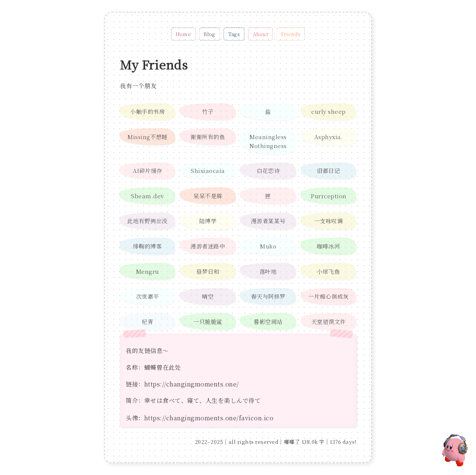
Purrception (329, 196)
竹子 (208, 111)
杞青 (147, 322)
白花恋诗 (268, 171)
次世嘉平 (148, 296)
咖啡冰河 (328, 246)
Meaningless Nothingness (268, 141)
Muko (268, 246)
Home (183, 34)
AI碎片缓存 (148, 171)
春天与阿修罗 (268, 296)
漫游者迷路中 (208, 246)
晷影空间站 (268, 322)
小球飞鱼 (328, 271)
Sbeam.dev (147, 196)
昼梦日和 (208, 271)
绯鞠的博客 (148, 246)
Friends (291, 34)
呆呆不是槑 (208, 196)
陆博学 (208, 221)
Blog (210, 34)
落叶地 (268, 271)
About (260, 34)
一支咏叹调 (329, 221)
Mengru (148, 271)
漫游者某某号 (268, 221)
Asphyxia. (329, 137)
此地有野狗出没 (147, 221)
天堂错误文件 (329, 322)
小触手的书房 (147, 111)
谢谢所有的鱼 (208, 137)
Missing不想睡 (147, 137)
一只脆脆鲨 (208, 322)
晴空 (208, 296)
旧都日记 (328, 171)
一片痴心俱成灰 (329, 296)
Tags (234, 34)
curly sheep (329, 111)
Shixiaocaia (208, 171)
